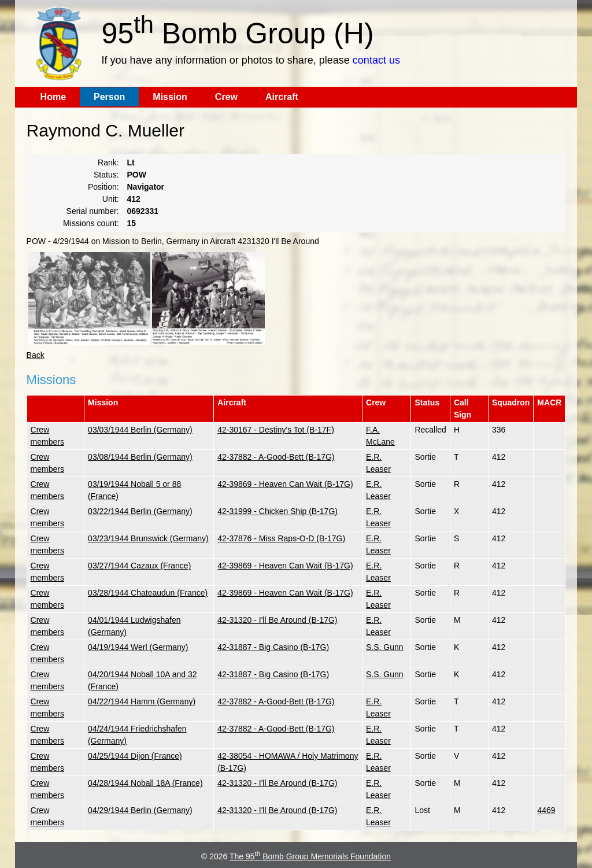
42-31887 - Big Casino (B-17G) (273, 647)
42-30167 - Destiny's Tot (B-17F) (276, 430)
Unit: (111, 199)
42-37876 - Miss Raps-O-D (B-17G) (281, 538)
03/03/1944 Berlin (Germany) (140, 430)
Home (53, 97)
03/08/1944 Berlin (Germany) (140, 457)
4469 (546, 810)
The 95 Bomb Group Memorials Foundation (310, 856)
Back (36, 355)
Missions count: (91, 223)
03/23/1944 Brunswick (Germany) (148, 538)
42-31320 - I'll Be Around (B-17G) (277, 620)
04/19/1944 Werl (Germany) (138, 647)
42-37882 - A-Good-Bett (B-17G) (276, 457)
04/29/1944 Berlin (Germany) (140, 810)
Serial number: (93, 211)
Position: (103, 187)
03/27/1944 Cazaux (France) (139, 566)
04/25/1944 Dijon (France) (135, 756)
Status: (106, 175)
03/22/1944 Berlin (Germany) (140, 511)
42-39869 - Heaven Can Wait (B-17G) (285, 484)
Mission (170, 97)
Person (109, 97)
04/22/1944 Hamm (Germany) (142, 701)
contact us (376, 60)
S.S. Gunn (385, 647)
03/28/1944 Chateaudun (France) (148, 593)
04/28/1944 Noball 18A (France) (145, 783)
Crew (226, 97)
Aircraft (282, 97)
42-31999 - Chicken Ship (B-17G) (277, 511)
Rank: (108, 162)
